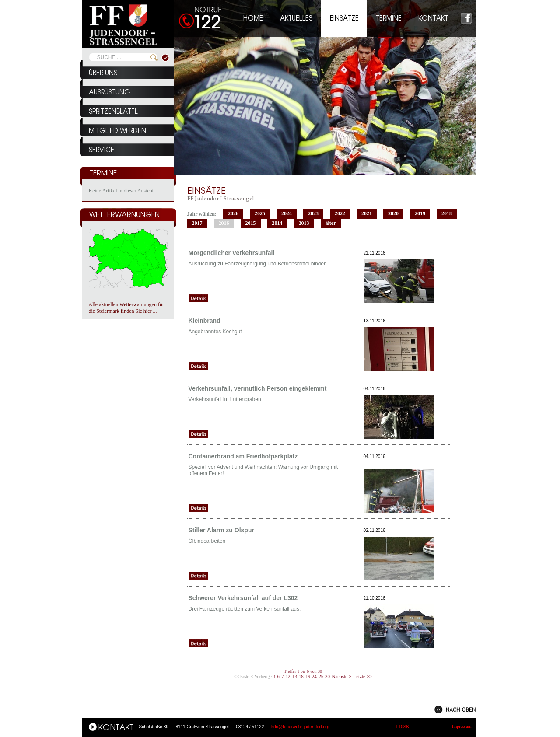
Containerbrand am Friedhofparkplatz (243, 456)
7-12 (286, 676)
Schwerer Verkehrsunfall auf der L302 (243, 598)
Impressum (462, 726)
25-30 (324, 676)
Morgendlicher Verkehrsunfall (232, 253)
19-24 (311, 676)
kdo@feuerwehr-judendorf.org (300, 727)
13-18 (298, 676)
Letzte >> (362, 676)
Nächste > (342, 676)
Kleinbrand (205, 321)
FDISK (403, 727)
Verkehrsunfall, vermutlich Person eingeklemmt (258, 388)
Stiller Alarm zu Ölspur (221, 530)
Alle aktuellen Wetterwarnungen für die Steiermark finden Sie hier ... (126, 308)
